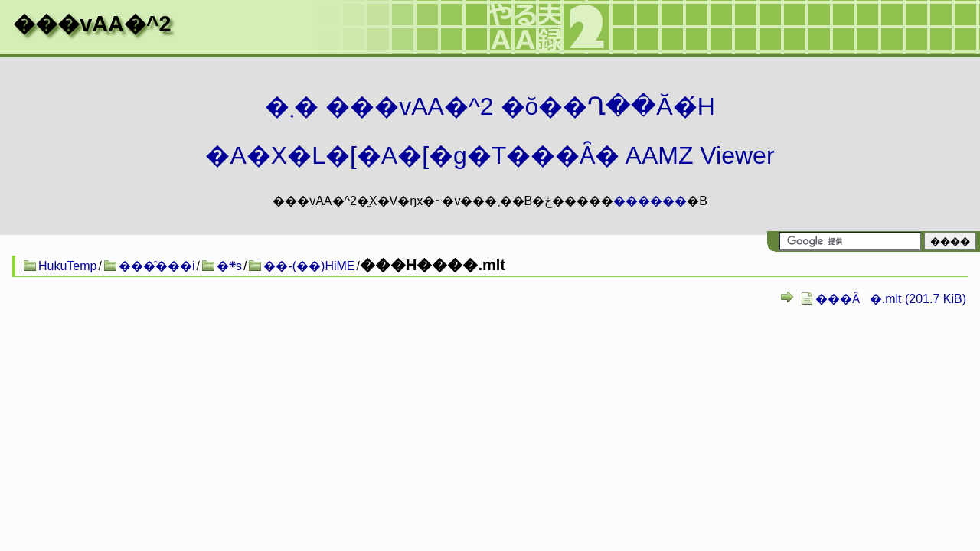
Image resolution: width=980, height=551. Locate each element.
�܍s (229, 266)
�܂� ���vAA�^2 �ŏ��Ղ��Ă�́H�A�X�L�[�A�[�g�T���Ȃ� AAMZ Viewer (490, 131)
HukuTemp (67, 266)
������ (650, 201)
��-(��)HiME (309, 266)
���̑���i (157, 266)
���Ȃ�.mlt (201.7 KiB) (891, 299)
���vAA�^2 (92, 24)
